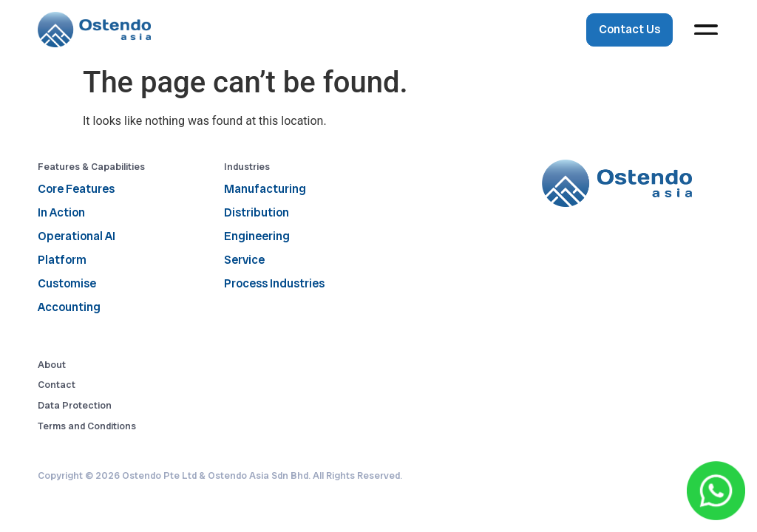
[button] (706, 30)
